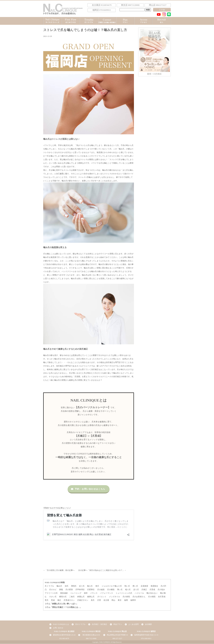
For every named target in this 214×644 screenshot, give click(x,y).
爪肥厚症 (91, 590)
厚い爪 (135, 586)
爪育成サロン (69, 600)
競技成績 (64, 593)
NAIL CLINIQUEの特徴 (55, 583)
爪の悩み (161, 590)
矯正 (59, 600)
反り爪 (82, 586)
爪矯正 (144, 590)
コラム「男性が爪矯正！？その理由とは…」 (63, 607)
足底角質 (144, 586)
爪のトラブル (80, 624)
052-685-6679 (64, 639)
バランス (94, 593)
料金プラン (118, 624)
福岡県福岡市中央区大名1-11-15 (146, 635)
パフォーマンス (107, 593)
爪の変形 (69, 590)
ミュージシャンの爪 (124, 593)
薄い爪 (120, 590)
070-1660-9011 (146, 639)
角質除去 (154, 586)
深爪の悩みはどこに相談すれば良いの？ (106, 570)
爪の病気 (126, 597)
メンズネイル (115, 597)
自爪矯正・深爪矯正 (99, 624)
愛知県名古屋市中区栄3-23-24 (64, 635)
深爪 (67, 586)
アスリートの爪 (51, 593)
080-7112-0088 (91, 639)
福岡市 (133, 600)
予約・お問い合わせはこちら (88, 489)
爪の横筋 (111, 590)
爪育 (99, 600)
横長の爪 (63, 597)
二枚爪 (72, 597)
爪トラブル (49, 586)
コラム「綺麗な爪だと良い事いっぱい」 (61, 604)
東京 (120, 600)
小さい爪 (53, 597)
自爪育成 (162, 597)
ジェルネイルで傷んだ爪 (112, 586)
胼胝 (61, 590)
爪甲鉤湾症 (80, 590)
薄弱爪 (74, 586)
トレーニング (76, 593)
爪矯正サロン (83, 600)
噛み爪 (59, 586)
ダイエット (102, 597)
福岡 (126, 600)
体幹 (86, 593)
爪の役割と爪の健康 (55, 570)
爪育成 (152, 590)
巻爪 (97, 586)
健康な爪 (91, 597)
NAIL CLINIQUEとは (61, 624)
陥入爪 (90, 586)
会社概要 (148, 624)
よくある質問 (134, 624)
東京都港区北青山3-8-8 (91, 635)
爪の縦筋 (101, 590)
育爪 (47, 600)
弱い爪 (127, 586)
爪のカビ (53, 590)
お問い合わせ (58, 628)
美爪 (93, 600)
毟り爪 (128, 590)
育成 (53, 600)
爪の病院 (152, 597)
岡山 (113, 600)
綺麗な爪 (81, 597)
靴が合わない (152, 593)
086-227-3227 (117, 639)
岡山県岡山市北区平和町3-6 (117, 635)
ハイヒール (139, 593)
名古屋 (106, 600)
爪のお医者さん (139, 597)
